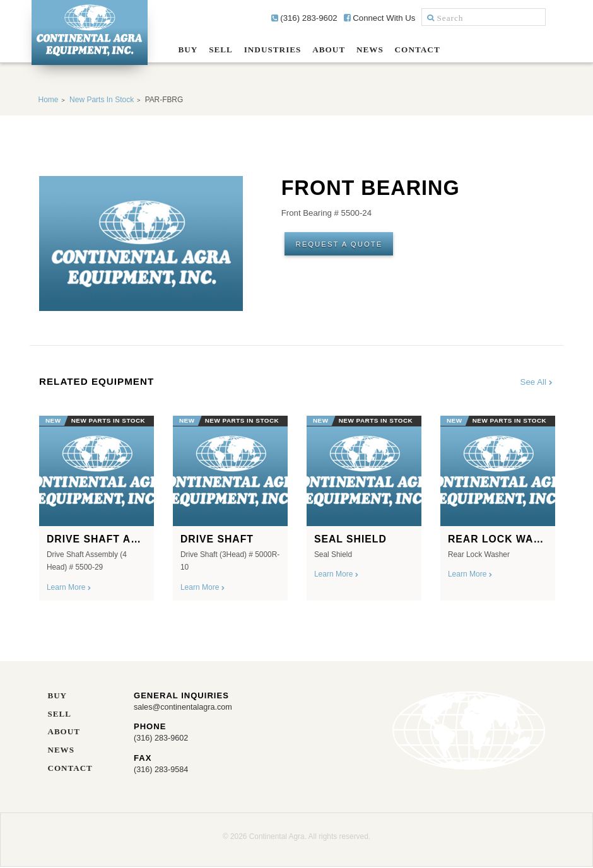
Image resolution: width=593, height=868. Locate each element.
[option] (97, 504)
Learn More (69, 587)
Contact (418, 50)
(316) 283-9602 (304, 18)
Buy (188, 50)
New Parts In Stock (101, 100)
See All (537, 382)
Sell (221, 50)
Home (49, 100)
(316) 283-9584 (162, 770)
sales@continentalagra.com (185, 707)
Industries (273, 50)
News (370, 50)
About (329, 50)
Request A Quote (342, 245)
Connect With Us (380, 18)
